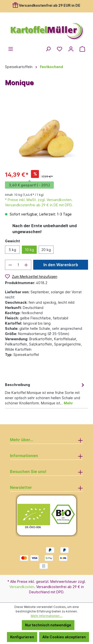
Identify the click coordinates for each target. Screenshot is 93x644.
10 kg (29, 250)
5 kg (12, 250)
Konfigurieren (22, 637)
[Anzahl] (18, 265)
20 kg (46, 250)
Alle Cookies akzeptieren (64, 637)
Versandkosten (22, 587)
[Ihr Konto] (71, 49)
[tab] (45, 393)
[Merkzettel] (60, 49)
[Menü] (11, 49)
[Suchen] (48, 49)
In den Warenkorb (61, 265)
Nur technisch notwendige (48, 625)
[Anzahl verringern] (10, 265)
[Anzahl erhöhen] (26, 265)
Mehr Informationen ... (47, 616)
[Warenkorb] (82, 49)
